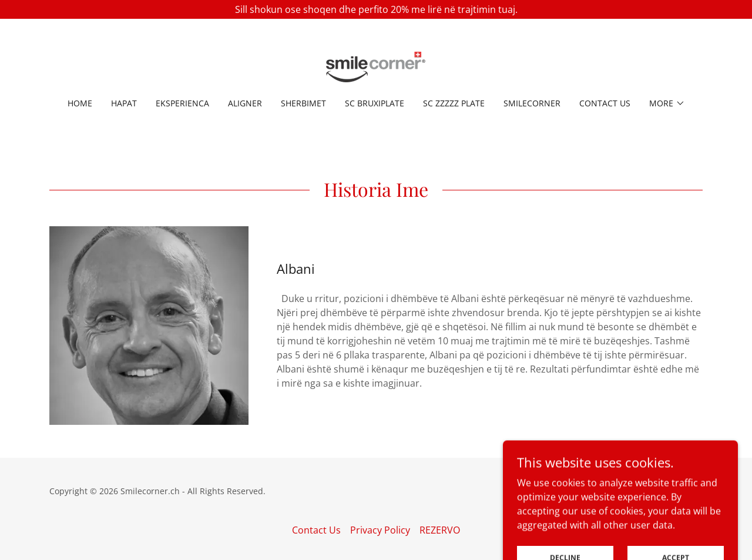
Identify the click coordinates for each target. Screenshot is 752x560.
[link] (376, 66)
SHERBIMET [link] (303, 103)
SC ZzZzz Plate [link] (454, 103)
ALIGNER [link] (245, 103)
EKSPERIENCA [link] (182, 103)
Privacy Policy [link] (380, 530)
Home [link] (80, 103)
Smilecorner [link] (532, 103)
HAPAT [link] (124, 103)
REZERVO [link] (440, 530)
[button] (667, 103)
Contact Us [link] (605, 103)
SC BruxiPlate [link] (375, 103)
